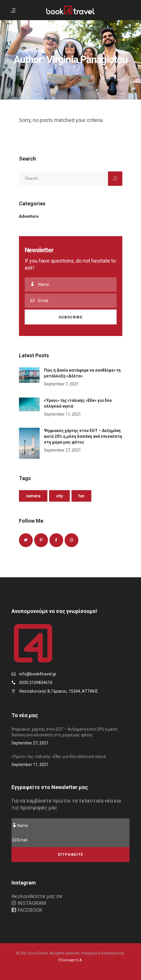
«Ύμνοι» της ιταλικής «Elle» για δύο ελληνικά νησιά (59, 757)
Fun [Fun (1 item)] (81, 496)
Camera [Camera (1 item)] (33, 496)
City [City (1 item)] (59, 496)
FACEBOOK (27, 910)
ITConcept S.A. (70, 960)
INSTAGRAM (29, 903)
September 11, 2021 (62, 414)
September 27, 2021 (62, 450)
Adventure (29, 216)
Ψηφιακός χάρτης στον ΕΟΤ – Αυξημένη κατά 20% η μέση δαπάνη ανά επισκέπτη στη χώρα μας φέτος (83, 436)
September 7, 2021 (61, 384)
